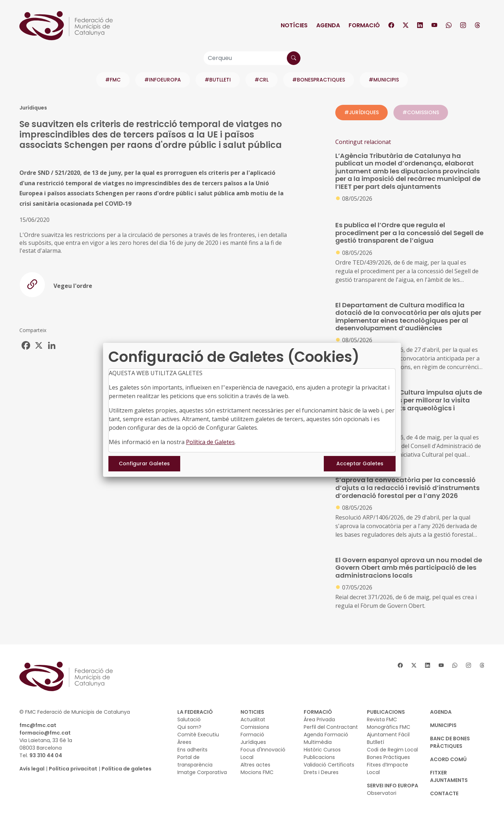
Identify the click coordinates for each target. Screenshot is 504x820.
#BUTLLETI (218, 80)
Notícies (294, 25)
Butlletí (375, 742)
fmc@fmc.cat (38, 725)
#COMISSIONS (421, 112)
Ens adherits (192, 750)
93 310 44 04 (46, 755)
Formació (364, 25)
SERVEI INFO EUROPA (393, 786)
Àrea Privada (319, 719)
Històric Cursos (322, 750)
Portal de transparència (195, 761)
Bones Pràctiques (388, 757)
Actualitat (253, 719)
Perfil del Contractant (331, 727)
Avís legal (32, 769)
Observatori (382, 793)
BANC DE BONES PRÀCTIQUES (450, 742)
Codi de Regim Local (392, 750)
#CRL (262, 80)
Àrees (184, 742)
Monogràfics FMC (389, 727)
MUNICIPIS (443, 725)
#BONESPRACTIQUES (319, 80)
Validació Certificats (329, 765)
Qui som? (189, 727)
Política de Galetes (210, 442)
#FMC (113, 80)
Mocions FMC (257, 772)
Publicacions (319, 757)
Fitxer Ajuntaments (449, 776)
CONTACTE (444, 793)
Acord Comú (448, 759)
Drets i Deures (321, 772)
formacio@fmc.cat (45, 733)
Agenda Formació (326, 735)
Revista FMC (382, 719)
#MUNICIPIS (384, 80)
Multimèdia (318, 742)
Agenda (328, 25)
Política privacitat (73, 769)
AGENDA (441, 712)
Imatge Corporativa (202, 772)
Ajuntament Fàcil (388, 735)
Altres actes (255, 765)
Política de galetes (127, 769)
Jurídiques (253, 742)
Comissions (255, 727)
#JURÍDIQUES (361, 112)
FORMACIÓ (318, 712)
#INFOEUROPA (163, 80)
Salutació (189, 719)
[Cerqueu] (252, 58)
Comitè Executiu (198, 735)
